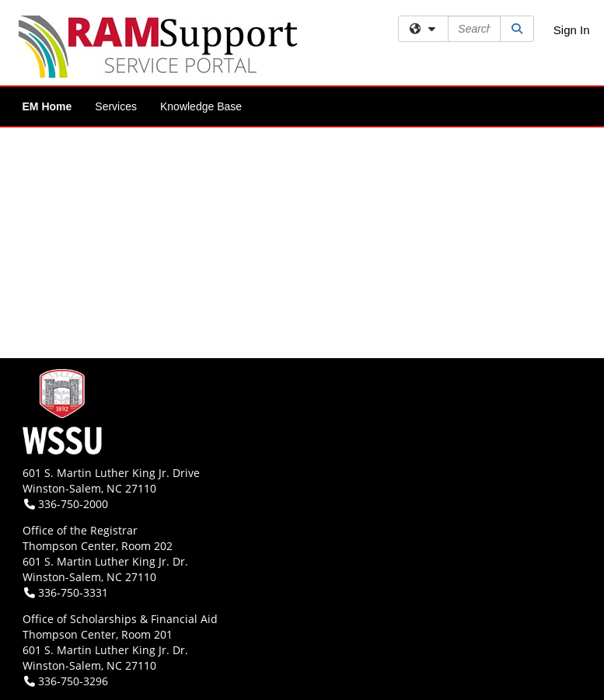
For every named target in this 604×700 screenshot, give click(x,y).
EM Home (47, 106)
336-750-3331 (66, 592)
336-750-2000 (66, 504)
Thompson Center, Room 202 (98, 546)
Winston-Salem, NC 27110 (89, 488)
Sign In (572, 30)
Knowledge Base (201, 106)
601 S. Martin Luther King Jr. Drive (111, 473)
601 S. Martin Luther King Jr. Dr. (105, 561)
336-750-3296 (66, 681)
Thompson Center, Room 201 (98, 634)
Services (116, 106)
